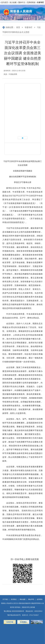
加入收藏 (13, 2)
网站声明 (31, 599)
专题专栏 (28, 27)
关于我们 (5, 599)
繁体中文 (22, 2)
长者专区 (40, 2)
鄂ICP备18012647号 (14, 615)
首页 (18, 27)
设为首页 (5, 2)
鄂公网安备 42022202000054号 (14, 611)
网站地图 (23, 599)
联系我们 (14, 599)
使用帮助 (40, 599)
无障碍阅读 (31, 2)
